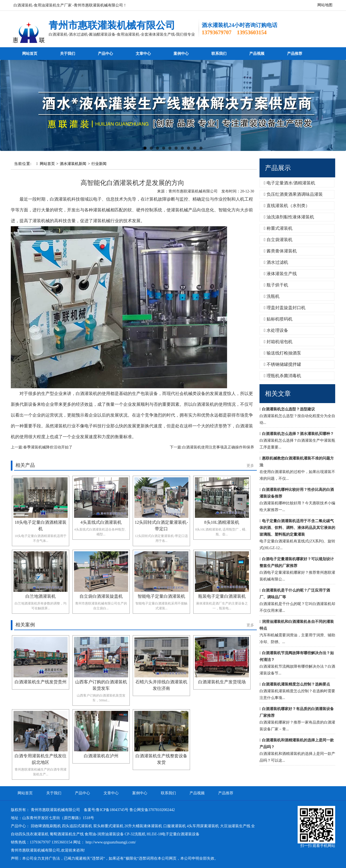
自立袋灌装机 (278, 240)
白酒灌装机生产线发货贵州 (41, 682)
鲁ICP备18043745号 (112, 810)
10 (201, 148)
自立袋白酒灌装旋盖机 (101, 596)
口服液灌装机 (175, 826)
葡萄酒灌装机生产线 (67, 834)
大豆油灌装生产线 (235, 826)
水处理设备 (276, 330)
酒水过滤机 (276, 262)
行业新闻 (99, 164)
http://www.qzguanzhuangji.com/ (111, 842)
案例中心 (181, 54)
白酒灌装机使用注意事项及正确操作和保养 (218, 447)
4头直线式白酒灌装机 (101, 522)
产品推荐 (295, 54)
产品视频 (257, 54)
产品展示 (278, 168)
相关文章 (278, 394)
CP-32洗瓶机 (135, 834)
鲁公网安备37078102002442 (152, 810)
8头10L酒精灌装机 (222, 522)
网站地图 (325, 5)
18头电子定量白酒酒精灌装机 (41, 526)
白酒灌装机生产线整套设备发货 (161, 759)
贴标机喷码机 (278, 319)
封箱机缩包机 (278, 342)
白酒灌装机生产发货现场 (222, 682)
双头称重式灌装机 (108, 826)
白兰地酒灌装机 (41, 596)
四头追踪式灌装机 (77, 826)
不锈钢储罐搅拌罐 (282, 364)
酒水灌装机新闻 (73, 164)
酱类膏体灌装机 (280, 251)
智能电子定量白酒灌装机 (161, 596)
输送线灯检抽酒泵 (282, 353)
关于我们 (68, 54)
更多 (250, 466)
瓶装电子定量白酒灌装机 (222, 596)
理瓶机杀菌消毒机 (282, 376)
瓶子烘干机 (276, 285)
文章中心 (143, 54)
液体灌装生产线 (280, 274)
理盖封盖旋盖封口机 (285, 308)
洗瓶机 (272, 296)
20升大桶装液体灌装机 (143, 826)
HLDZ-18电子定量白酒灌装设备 (173, 834)
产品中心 (105, 54)
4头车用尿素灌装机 (203, 826)
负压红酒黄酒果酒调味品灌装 (293, 194)
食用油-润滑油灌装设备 (104, 834)
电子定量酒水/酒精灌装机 (290, 183)
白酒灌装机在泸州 (101, 756)
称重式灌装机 (278, 228)
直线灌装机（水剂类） (287, 206)
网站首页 (30, 54)
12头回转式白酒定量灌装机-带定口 (161, 526)
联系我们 (219, 54)
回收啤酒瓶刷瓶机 (46, 826)
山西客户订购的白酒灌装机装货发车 (101, 685)
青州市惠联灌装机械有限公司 (112, 25)
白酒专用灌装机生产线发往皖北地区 (41, 759)
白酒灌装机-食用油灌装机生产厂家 (43, 5)
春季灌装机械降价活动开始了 (48, 447)
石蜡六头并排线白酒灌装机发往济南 (161, 685)
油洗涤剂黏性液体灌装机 (289, 217)
